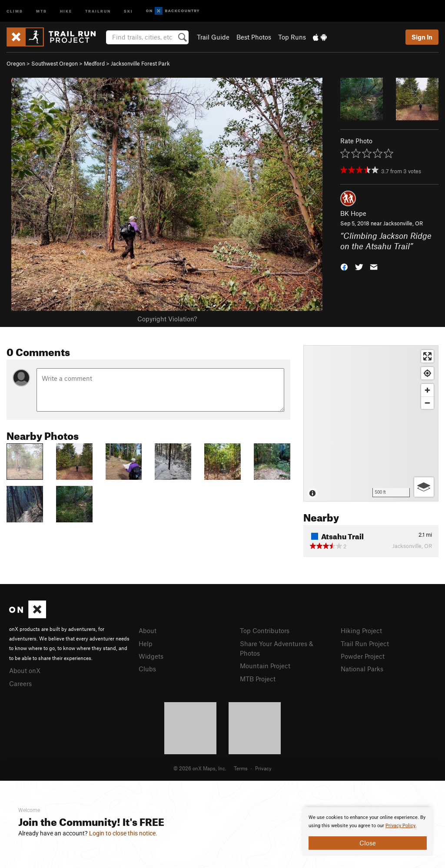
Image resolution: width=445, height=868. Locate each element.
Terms (241, 768)
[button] (344, 266)
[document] (368, 832)
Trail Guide (213, 37)
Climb (15, 11)
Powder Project (363, 656)
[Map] (371, 423)
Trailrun (98, 11)
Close (368, 843)
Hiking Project (361, 630)
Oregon (16, 63)
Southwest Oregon (55, 63)
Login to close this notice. (123, 833)
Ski (128, 11)
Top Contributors (265, 630)
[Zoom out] (427, 403)
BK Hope (353, 213)
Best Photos (254, 37)
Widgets (151, 656)
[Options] (424, 487)
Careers (20, 683)
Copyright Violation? (167, 319)
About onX (25, 670)
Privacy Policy (400, 826)
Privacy (263, 768)
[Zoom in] (427, 390)
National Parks (362, 669)
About (148, 630)
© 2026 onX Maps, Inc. (200, 768)
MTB (42, 11)
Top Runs (292, 37)
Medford (94, 63)
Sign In (422, 37)
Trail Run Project (365, 644)
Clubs (147, 669)
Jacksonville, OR (403, 223)
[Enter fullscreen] (427, 356)
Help (146, 644)
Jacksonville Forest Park (140, 63)
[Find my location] (427, 373)
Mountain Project (265, 666)
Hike (66, 11)
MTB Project (258, 679)
